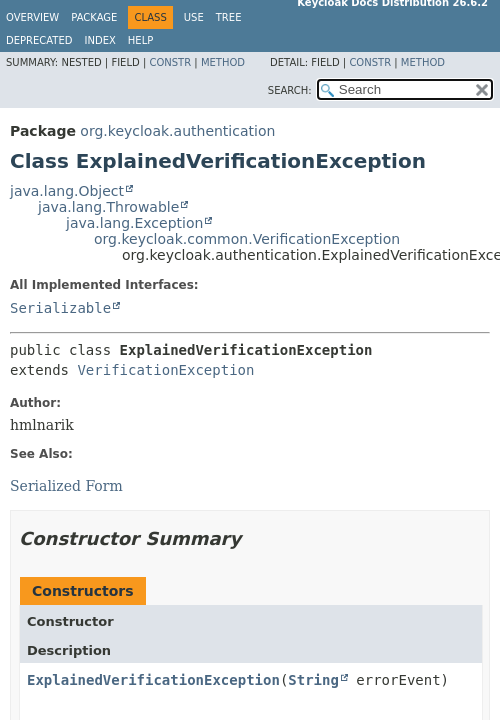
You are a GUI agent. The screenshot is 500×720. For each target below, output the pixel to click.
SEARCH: (290, 90)
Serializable (60, 308)
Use (194, 17)
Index (100, 40)
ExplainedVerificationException (153, 680)
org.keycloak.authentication (177, 131)
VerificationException (165, 370)
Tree (229, 17)
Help (140, 40)
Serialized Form (66, 486)
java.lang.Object (67, 191)
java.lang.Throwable (108, 207)
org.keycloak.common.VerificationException (247, 239)
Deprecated (39, 40)
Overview (32, 17)
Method (223, 62)
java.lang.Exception (134, 223)
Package (94, 17)
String (313, 680)
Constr (170, 62)
